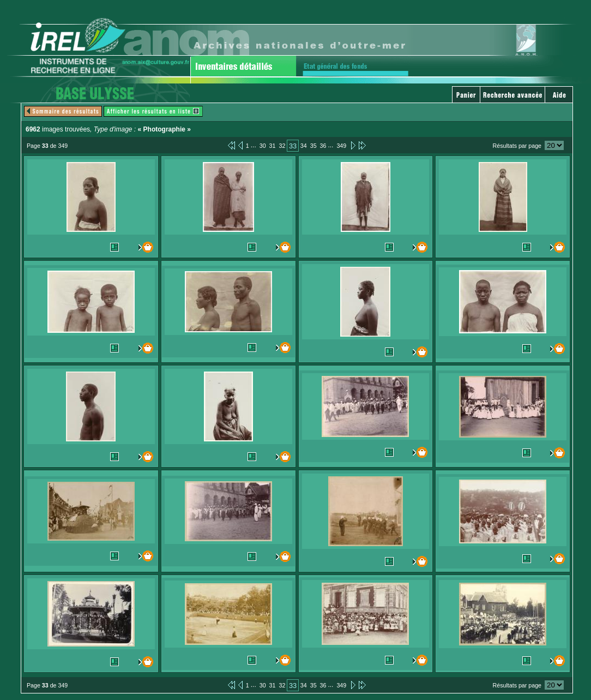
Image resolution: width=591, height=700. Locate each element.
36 (323, 146)
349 (341, 146)
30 (263, 146)
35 (313, 146)
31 (273, 146)
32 (282, 146)
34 (304, 146)
